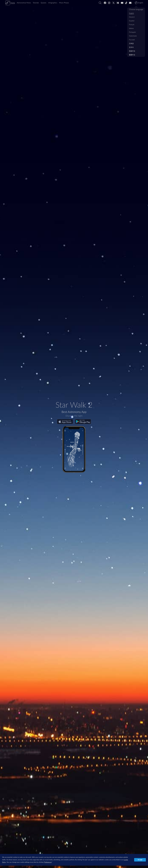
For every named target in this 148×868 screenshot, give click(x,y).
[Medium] (118, 3)
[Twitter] (114, 3)
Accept (140, 860)
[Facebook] (105, 3)
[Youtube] (122, 3)
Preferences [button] (48, 862)
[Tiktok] (126, 3)
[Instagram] (109, 3)
